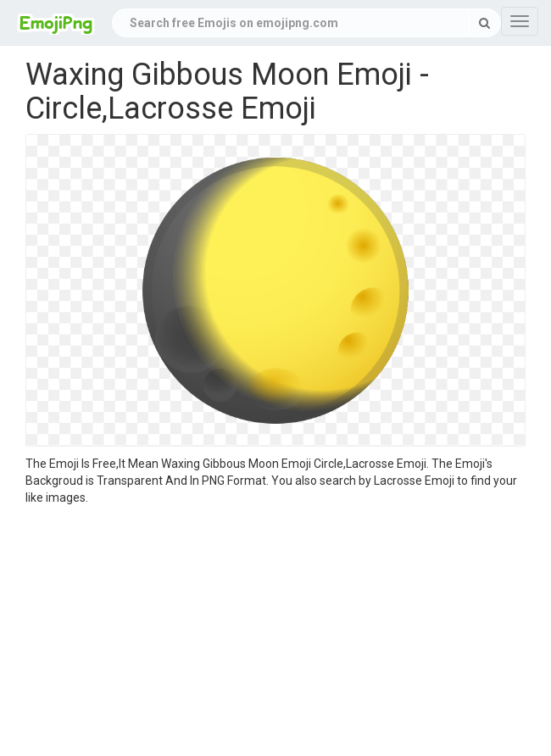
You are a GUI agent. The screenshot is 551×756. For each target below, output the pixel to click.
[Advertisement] (275, 633)
